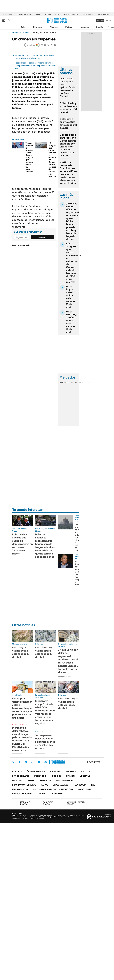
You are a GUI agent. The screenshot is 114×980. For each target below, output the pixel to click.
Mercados (40, 776)
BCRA (38, 14)
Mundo (26, 33)
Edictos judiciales (22, 794)
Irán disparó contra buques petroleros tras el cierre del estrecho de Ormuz (34, 57)
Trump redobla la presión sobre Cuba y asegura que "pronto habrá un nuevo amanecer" (31, 157)
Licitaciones (57, 794)
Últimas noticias (36, 772)
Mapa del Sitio (20, 789)
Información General (24, 785)
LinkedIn (32, 762)
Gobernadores (88, 14)
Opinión (100, 27)
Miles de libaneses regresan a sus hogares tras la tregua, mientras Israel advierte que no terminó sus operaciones (45, 546)
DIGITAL (26, 803)
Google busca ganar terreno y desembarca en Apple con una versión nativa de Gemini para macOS (68, 145)
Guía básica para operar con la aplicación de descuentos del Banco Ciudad (67, 87)
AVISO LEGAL (85, 789)
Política (69, 27)
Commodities (78, 382)
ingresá (108, 20)
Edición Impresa (65, 780)
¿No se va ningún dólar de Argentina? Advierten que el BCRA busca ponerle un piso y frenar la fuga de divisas (73, 221)
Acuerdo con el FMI (52, 14)
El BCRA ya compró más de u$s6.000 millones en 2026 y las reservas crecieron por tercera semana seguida (45, 712)
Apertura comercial (71, 14)
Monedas (63, 382)
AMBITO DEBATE (76, 803)
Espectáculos (61, 785)
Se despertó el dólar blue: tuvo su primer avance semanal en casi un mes (45, 742)
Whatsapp (46, 762)
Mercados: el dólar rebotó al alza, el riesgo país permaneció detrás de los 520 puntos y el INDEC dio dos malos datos (22, 739)
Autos (45, 785)
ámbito (15, 33)
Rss (93, 785)
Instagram (26, 762)
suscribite (100, 20)
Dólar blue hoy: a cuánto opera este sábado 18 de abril (68, 108)
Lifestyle (85, 776)
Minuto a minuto (21, 724)
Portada (17, 772)
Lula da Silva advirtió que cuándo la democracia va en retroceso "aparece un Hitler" (22, 544)
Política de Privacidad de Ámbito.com (53, 789)
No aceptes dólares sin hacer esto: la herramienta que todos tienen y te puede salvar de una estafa (22, 708)
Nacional (17, 780)
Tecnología (80, 785)
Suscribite (43, 237)
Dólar (23, 27)
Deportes (46, 780)
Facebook (20, 762)
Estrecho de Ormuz (24, 14)
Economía (38, 27)
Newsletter (108, 27)
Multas (42, 794)
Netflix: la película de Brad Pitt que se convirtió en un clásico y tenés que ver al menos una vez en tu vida (68, 173)
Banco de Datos (21, 776)
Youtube (39, 762)
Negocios (84, 27)
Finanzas (54, 27)
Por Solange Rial (64, 677)
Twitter (13, 762)
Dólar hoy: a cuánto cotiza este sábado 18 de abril (68, 123)
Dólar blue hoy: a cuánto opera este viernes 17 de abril (68, 703)
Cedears (87, 382)
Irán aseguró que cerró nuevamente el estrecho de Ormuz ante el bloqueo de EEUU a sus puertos (74, 263)
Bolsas (70, 382)
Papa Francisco (104, 14)
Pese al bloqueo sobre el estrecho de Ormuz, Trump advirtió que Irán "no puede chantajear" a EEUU (35, 66)
